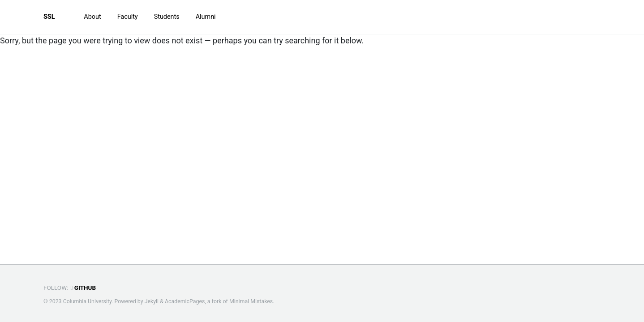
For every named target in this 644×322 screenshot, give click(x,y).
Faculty (128, 17)
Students (167, 17)
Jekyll (152, 301)
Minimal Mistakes (251, 301)
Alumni (206, 17)
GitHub (83, 288)
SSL (49, 17)
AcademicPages (185, 301)
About (92, 17)
